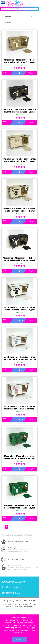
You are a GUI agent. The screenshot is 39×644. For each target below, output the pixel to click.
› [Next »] (13, 527)
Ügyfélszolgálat (11, 587)
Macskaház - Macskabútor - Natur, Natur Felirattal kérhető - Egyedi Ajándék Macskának (19, 160)
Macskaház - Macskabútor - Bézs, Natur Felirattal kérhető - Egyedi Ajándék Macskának (19, 61)
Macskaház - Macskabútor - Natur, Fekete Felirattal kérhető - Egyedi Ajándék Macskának (19, 210)
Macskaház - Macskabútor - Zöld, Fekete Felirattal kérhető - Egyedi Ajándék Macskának (20, 457)
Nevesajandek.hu (11, 593)
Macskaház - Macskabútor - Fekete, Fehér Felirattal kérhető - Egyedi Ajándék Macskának (20, 259)
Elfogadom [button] (19, 639)
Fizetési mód (6, 604)
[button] (25, 633)
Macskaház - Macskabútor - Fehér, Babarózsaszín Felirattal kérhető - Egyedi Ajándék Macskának (20, 408)
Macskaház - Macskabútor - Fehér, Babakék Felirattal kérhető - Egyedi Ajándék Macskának (20, 358)
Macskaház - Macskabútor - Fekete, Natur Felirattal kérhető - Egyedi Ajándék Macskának (20, 111)
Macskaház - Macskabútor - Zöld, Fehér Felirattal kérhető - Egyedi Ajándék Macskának (20, 507)
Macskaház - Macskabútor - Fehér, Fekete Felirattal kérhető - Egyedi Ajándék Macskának (20, 309)
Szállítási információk (21, 604)
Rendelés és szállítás (14, 582)
